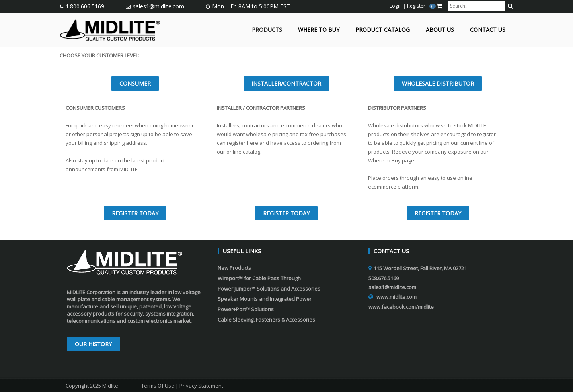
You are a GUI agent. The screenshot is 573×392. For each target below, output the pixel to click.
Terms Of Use (158, 386)
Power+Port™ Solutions (246, 309)
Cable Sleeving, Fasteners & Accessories (266, 320)
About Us (440, 30)
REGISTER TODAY (135, 213)
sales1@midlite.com (159, 6)
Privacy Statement (201, 386)
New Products (234, 268)
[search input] (477, 6)
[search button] (510, 6)
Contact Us (488, 30)
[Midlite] (110, 29)
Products (267, 30)
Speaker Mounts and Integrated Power (265, 299)
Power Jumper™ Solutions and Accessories (269, 289)
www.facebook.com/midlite (401, 307)
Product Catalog (383, 30)
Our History (93, 344)
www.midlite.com (397, 297)
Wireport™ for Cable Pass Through (259, 278)
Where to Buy (319, 30)
